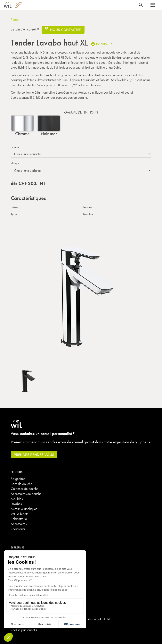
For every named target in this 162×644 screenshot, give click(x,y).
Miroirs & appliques (24, 509)
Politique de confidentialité (94, 619)
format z (32, 630)
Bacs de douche (21, 484)
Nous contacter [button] (63, 29)
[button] (153, 5)
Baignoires (18, 479)
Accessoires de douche (26, 494)
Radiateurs (18, 529)
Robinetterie (19, 519)
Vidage (15, 163)
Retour (15, 19)
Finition (15, 147)
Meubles (17, 499)
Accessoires (19, 524)
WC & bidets (19, 514)
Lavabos (16, 504)
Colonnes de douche (25, 489)
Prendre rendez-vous (34, 455)
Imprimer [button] (101, 44)
